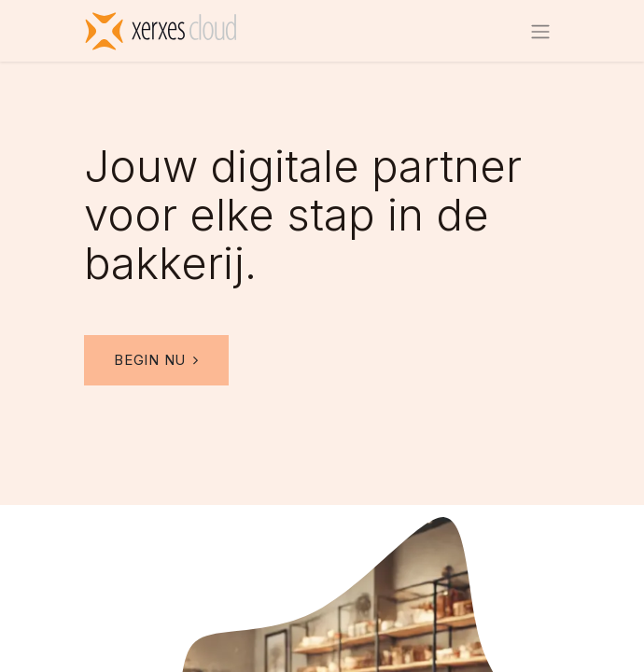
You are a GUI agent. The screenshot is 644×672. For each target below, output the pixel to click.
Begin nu (156, 360)
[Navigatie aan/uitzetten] (540, 31)
